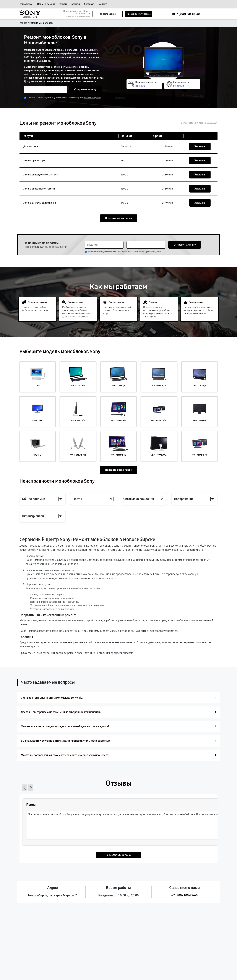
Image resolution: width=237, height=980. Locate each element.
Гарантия (75, 4)
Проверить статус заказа (139, 14)
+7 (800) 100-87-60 (185, 895)
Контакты (103, 4)
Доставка (89, 4)
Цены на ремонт (46, 4)
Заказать (200, 146)
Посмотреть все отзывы (118, 855)
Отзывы (63, 4)
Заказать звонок (108, 14)
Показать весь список (119, 218)
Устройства (26, 4)
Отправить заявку (85, 89)
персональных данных (92, 98)
